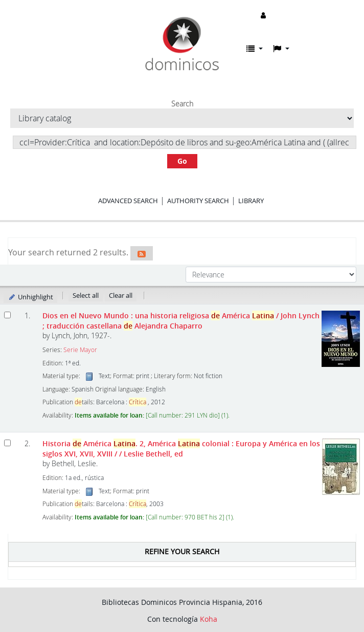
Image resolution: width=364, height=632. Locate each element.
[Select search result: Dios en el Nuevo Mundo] (7, 315)
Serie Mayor (80, 350)
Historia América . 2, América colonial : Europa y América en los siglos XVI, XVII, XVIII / (181, 448)
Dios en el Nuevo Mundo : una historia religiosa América (181, 320)
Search (182, 104)
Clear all (121, 295)
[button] (255, 49)
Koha (209, 619)
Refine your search (182, 551)
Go (182, 161)
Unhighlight (30, 297)
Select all (86, 295)
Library (251, 201)
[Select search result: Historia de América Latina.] (7, 443)
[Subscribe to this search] (142, 253)
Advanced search (128, 201)
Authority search (198, 201)
